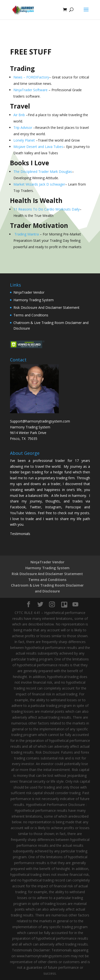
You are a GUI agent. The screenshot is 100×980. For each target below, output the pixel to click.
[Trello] (64, 605)
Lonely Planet (24, 140)
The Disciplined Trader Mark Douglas (43, 172)
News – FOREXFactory (31, 77)
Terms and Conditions (31, 315)
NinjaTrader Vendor (29, 292)
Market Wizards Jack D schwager (39, 184)
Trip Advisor (23, 128)
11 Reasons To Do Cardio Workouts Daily (46, 209)
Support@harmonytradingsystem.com (40, 421)
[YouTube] (75, 605)
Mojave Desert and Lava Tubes (38, 147)
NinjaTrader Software (30, 90)
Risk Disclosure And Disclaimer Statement (46, 307)
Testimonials (20, 534)
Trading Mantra (27, 234)
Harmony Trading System (34, 300)
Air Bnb (19, 115)
